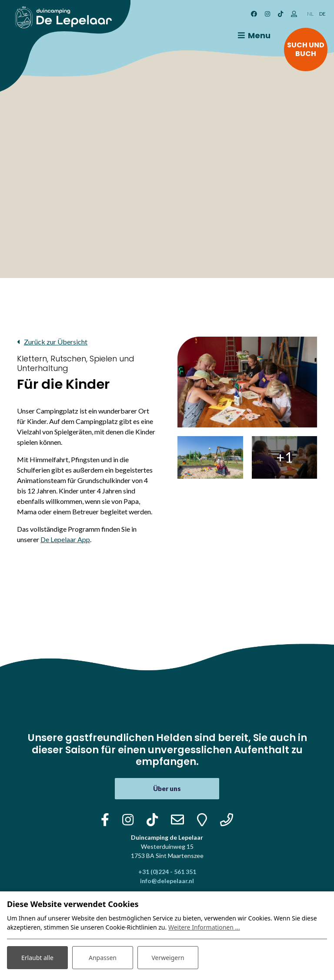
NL (310, 14)
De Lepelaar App (65, 539)
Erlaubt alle (37, 958)
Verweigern (168, 958)
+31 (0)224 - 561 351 (167, 872)
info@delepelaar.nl (167, 881)
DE (322, 14)
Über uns (167, 788)
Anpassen (103, 958)
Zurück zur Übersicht (56, 342)
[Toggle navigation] (253, 36)
